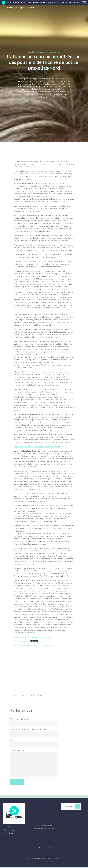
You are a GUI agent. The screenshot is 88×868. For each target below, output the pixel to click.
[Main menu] (82, 3)
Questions (40, 52)
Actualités (29, 52)
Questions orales (55, 52)
